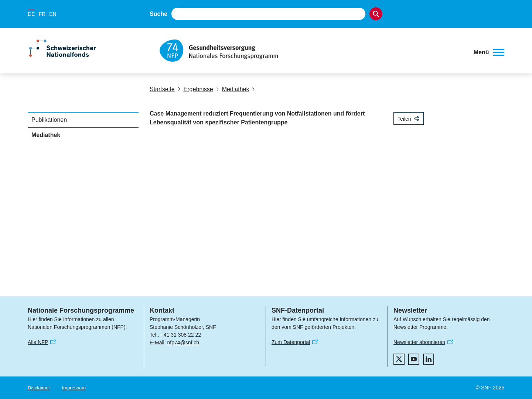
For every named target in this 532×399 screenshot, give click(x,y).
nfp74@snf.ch (183, 343)
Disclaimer (39, 388)
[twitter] (399, 359)
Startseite (162, 89)
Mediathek (233, 89)
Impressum (74, 388)
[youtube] (414, 359)
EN (53, 14)
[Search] (376, 14)
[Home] (312, 51)
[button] (489, 52)
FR (42, 14)
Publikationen (49, 120)
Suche (158, 14)
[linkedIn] (429, 359)
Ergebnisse (195, 89)
